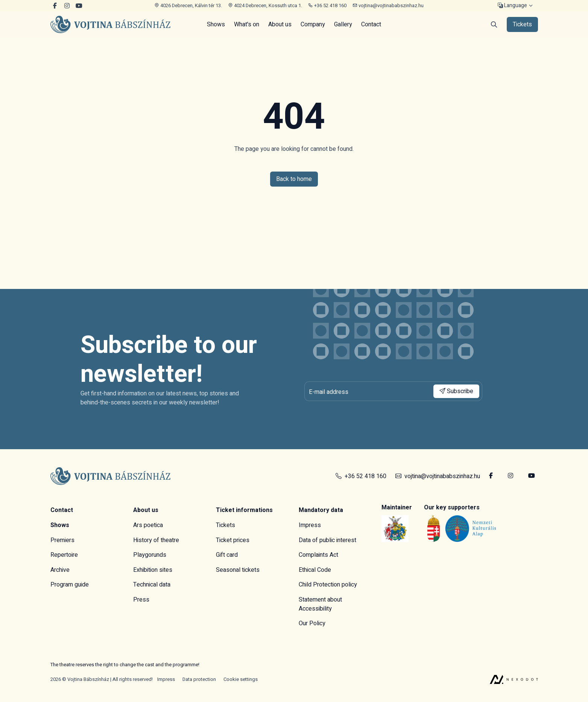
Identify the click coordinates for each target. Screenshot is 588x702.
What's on (247, 24)
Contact (371, 24)
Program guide (70, 585)
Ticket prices (233, 540)
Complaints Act (318, 555)
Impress (310, 525)
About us (280, 24)
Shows (216, 24)
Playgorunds (150, 555)
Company (313, 24)
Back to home (294, 179)
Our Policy (312, 623)
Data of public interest (327, 540)
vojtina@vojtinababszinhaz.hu (388, 5)
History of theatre (156, 540)
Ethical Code (315, 570)
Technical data (152, 585)
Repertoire (64, 555)
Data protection (199, 679)
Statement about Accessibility (320, 604)
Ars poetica (148, 525)
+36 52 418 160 (327, 5)
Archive (60, 570)
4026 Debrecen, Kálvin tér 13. (188, 5)
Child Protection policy (328, 585)
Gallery (343, 24)
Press (141, 600)
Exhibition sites (153, 570)
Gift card (227, 555)
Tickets (226, 525)
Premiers (62, 540)
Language (512, 6)
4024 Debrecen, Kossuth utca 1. (265, 5)
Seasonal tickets (238, 570)
